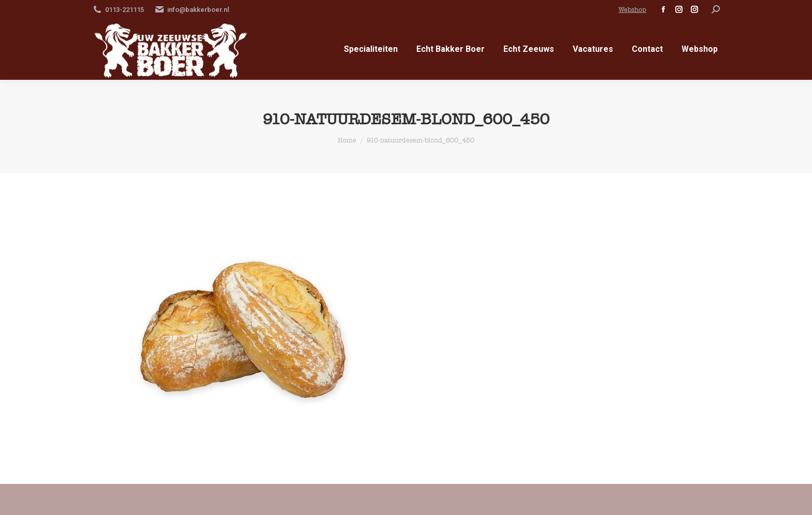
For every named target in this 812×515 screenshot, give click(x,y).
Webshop (632, 10)
